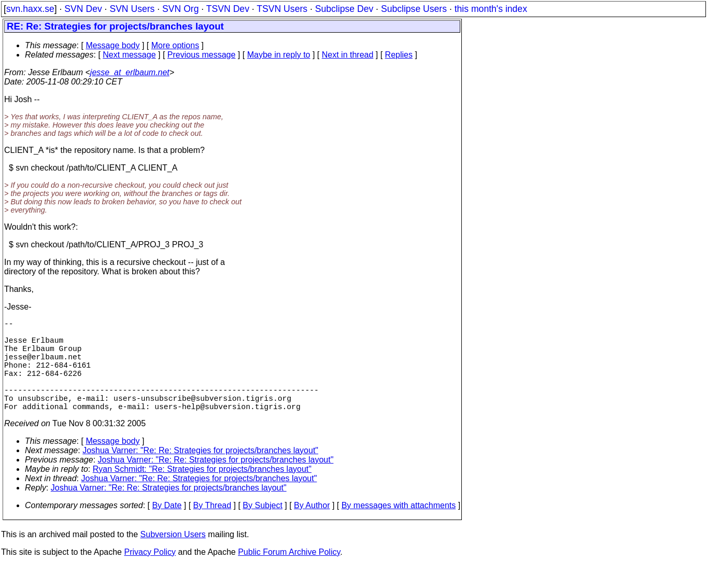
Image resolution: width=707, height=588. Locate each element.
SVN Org (180, 9)
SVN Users (132, 9)
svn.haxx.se (30, 9)
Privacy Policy (150, 575)
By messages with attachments (399, 528)
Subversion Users (173, 557)
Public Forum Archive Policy (289, 575)
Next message (129, 55)
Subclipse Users (414, 9)
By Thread (213, 528)
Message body (112, 45)
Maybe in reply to (279, 55)
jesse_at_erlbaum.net (130, 72)
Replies (399, 55)
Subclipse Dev (344, 9)
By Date (167, 528)
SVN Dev (83, 9)
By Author (312, 528)
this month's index (491, 9)
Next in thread (348, 55)
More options (175, 45)
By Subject (262, 528)
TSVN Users (282, 9)
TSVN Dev (228, 9)
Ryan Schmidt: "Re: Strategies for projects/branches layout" (202, 492)
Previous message (202, 55)
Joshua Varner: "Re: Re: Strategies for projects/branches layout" (200, 473)
